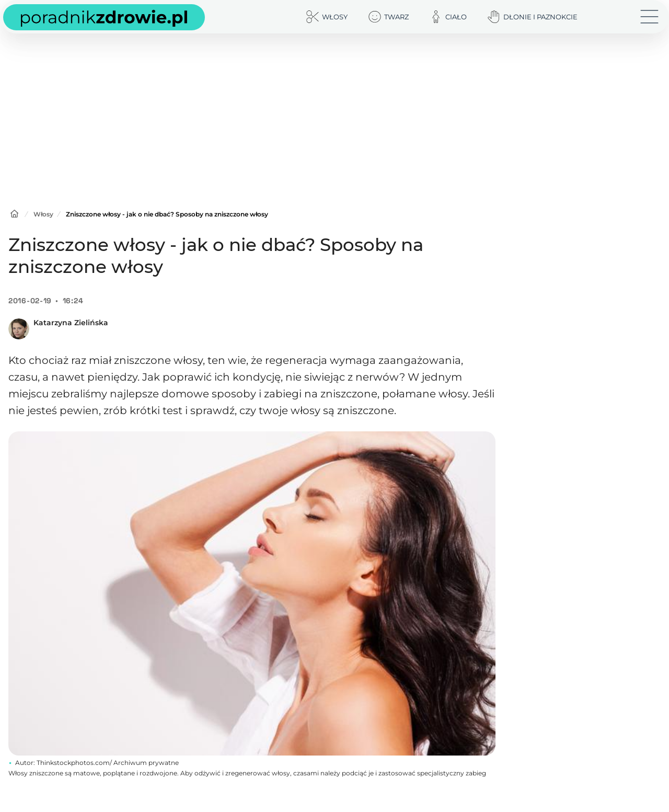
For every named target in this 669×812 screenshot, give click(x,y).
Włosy (43, 214)
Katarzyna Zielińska (71, 323)
